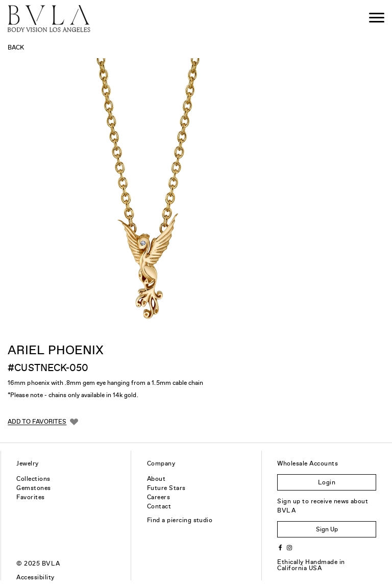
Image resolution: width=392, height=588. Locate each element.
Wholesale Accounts (308, 463)
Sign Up (327, 529)
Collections (33, 479)
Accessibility (35, 577)
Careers (158, 497)
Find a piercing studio (180, 520)
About (156, 479)
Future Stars (166, 488)
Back (16, 47)
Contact (159, 506)
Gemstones (33, 488)
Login (327, 482)
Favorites (30, 497)
